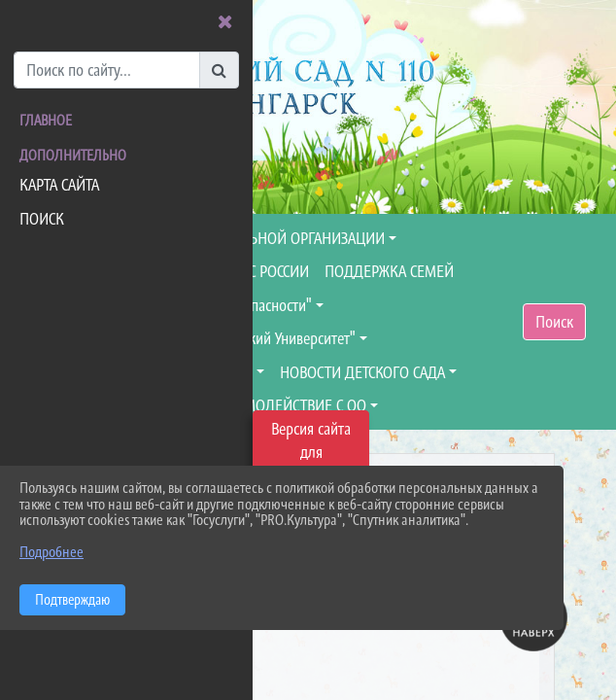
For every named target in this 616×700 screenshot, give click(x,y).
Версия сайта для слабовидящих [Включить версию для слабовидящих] (311, 452)
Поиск (554, 322)
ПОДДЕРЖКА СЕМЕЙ (389, 271)
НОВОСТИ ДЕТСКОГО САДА (362, 372)
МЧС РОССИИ (269, 271)
